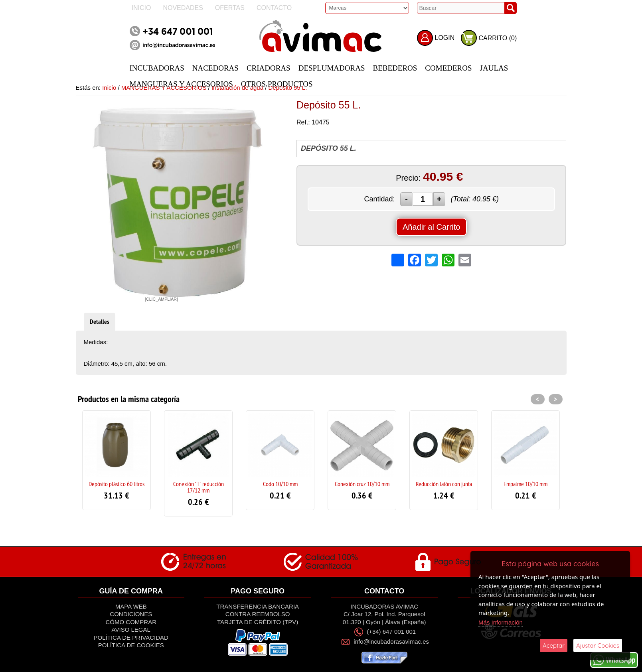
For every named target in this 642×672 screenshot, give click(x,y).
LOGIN (445, 38)
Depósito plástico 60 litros (117, 484)
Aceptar (554, 645)
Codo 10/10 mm (280, 484)
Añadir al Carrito (432, 227)
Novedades (183, 8)
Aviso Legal (131, 630)
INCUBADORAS (157, 68)
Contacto (274, 8)
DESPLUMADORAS (332, 68)
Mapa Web (131, 606)
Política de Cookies (131, 645)
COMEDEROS (448, 68)
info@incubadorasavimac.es (391, 642)
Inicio (141, 8)
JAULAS (494, 68)
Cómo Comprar (131, 622)
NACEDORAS (215, 68)
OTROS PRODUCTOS (277, 84)
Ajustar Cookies (598, 645)
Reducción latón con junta (444, 484)
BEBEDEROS (395, 68)
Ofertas (230, 8)
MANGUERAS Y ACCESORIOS (181, 84)
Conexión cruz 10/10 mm (362, 484)
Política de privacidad (131, 638)
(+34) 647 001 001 (391, 632)
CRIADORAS (269, 68)
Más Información (501, 622)
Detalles (100, 322)
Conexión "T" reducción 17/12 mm (199, 487)
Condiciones (131, 614)
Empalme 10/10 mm (525, 484)
